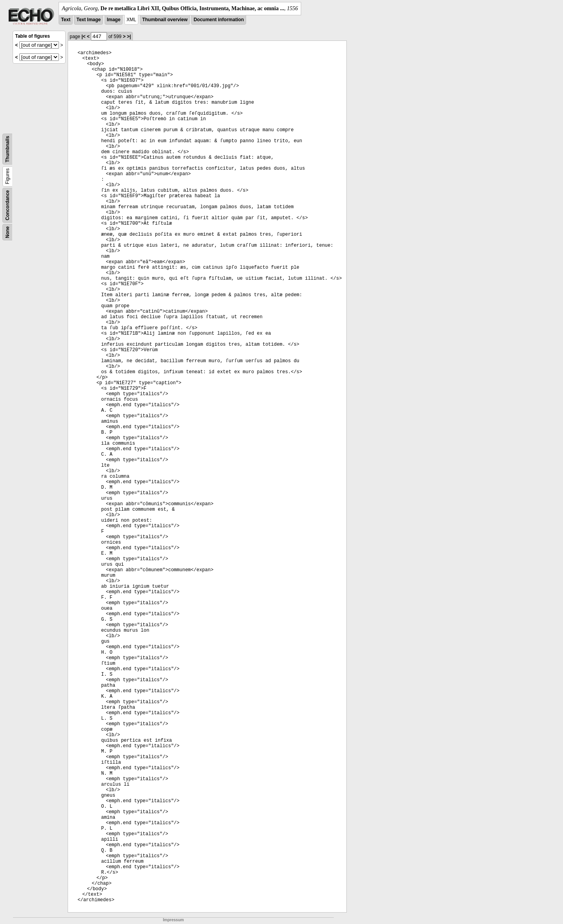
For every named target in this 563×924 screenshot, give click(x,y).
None (7, 232)
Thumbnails (7, 149)
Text (66, 20)
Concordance (7, 205)
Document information (219, 20)
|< (83, 37)
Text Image (88, 20)
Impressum (173, 920)
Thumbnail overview (165, 20)
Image (114, 20)
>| (129, 37)
